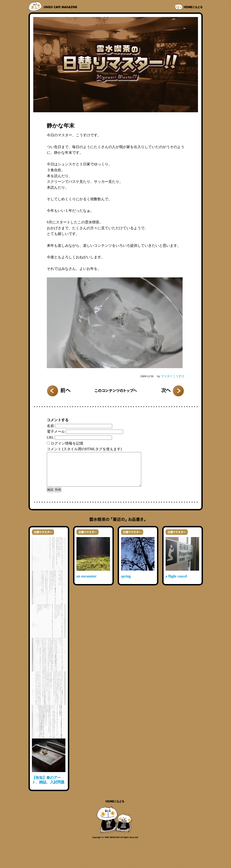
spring (126, 583)
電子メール (56, 432)
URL (50, 437)
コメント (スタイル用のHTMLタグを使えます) (84, 449)
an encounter (87, 583)
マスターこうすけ (173, 376)
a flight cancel (176, 583)
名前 (50, 426)
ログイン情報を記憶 (67, 443)
